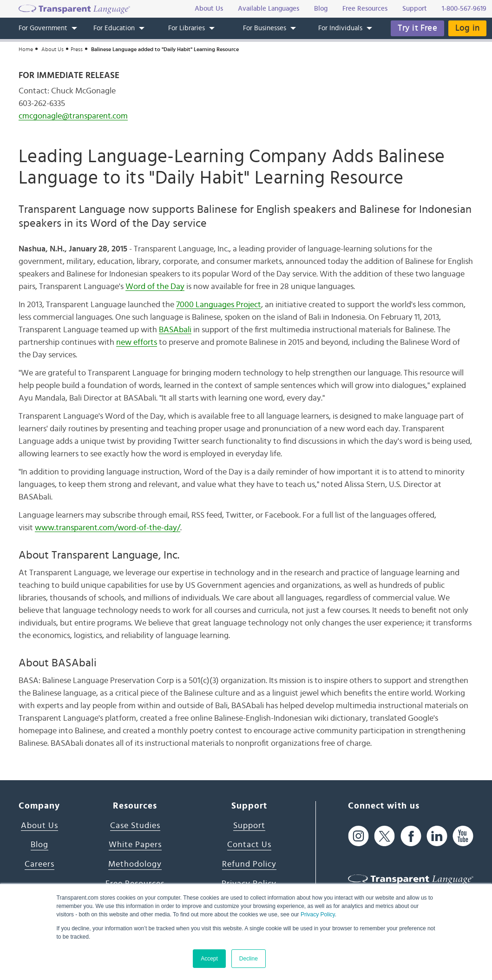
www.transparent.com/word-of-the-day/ (108, 528)
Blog (39, 845)
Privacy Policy (318, 914)
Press (77, 49)
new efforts (137, 342)
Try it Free (417, 28)
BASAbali (175, 330)
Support (249, 826)
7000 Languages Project (219, 305)
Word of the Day (155, 287)
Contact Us (249, 845)
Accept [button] (209, 959)
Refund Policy (249, 864)
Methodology (135, 864)
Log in (467, 28)
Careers (39, 864)
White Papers (135, 845)
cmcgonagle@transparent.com (73, 116)
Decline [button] (249, 959)
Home (26, 49)
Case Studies (135, 826)
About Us (52, 49)
